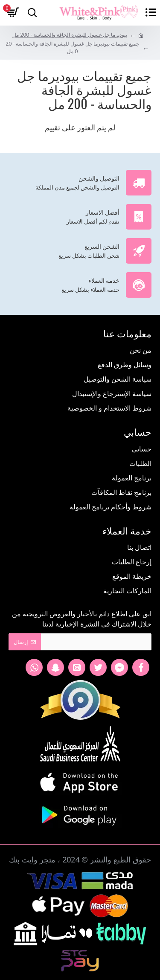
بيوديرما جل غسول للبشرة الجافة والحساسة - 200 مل (70, 35)
